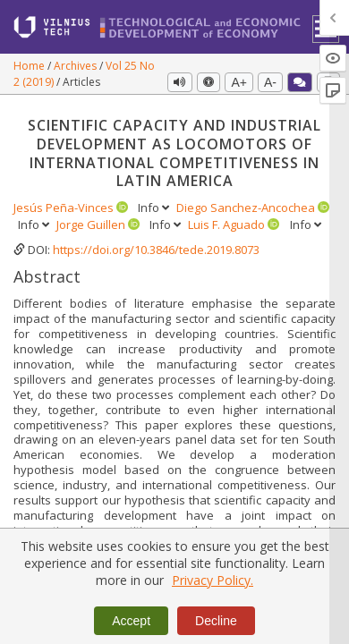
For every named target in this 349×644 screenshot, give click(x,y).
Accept (131, 621)
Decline (216, 621)
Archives (77, 66)
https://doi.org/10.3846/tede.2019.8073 (156, 250)
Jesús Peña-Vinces (65, 208)
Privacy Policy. (213, 580)
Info (155, 208)
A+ (239, 82)
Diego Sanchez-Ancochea (247, 208)
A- (270, 82)
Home (30, 66)
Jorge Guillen (92, 225)
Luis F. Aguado (228, 225)
